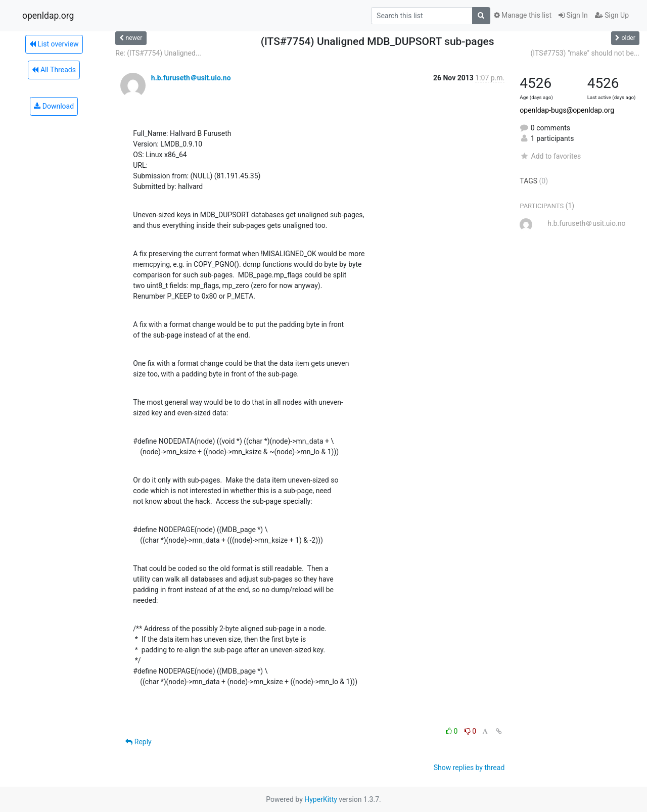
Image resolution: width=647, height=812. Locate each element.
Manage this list (523, 15)
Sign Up (612, 15)
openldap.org (48, 16)
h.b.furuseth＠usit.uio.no (191, 78)
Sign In (573, 15)
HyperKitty (321, 799)
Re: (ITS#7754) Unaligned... (158, 53)
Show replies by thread (469, 768)
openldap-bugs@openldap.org (567, 110)
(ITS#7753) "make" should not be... (585, 53)
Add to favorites (550, 156)
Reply (138, 742)
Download (54, 106)
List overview (54, 44)
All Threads (54, 70)
